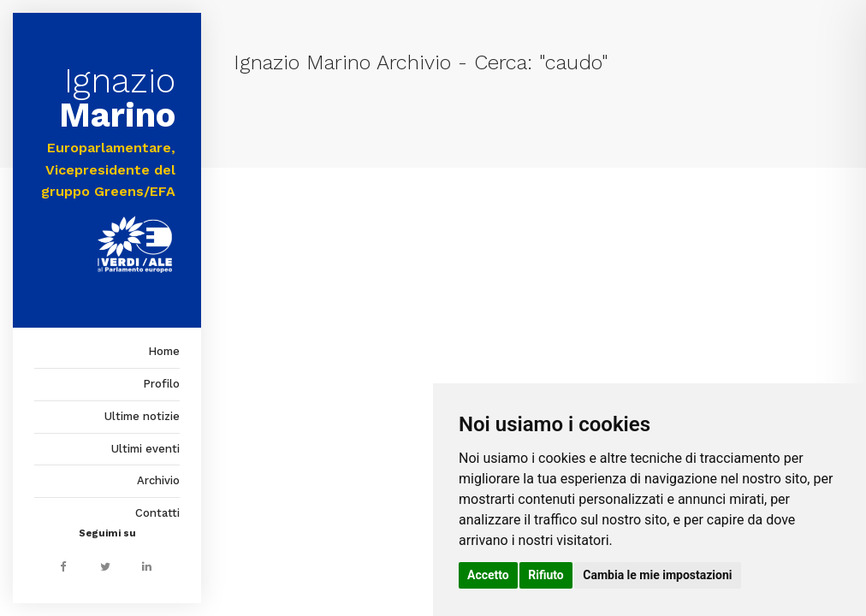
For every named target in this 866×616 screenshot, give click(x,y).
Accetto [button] (488, 575)
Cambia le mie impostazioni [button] (657, 575)
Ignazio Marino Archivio (342, 62)
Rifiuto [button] (546, 575)
